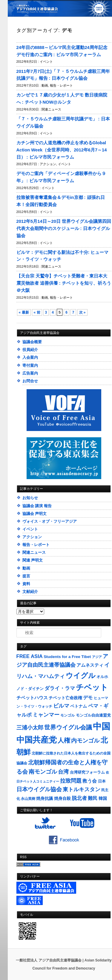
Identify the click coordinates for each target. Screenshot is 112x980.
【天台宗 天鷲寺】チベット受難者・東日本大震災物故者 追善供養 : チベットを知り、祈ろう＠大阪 (64, 283)
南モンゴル (43, 772)
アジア (97, 657)
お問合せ (30, 381)
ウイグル (81, 675)
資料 (26, 584)
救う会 (90, 781)
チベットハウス (32, 698)
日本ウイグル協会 (39, 789)
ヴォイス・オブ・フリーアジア (50, 521)
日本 (102, 781)
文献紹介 (30, 592)
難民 (93, 798)
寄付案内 (30, 365)
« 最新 (24, 312)
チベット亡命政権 (65, 698)
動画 (45, 85)
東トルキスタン (82, 789)
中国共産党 (37, 740)
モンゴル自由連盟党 (93, 715)
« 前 (37, 312)
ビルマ (61, 706)
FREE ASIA (30, 656)
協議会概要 (32, 342)
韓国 (103, 798)
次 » (82, 312)
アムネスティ (90, 665)
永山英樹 (28, 799)
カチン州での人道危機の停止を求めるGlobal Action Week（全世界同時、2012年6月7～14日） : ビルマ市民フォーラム (62, 150)
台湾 (63, 772)
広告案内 (30, 373)
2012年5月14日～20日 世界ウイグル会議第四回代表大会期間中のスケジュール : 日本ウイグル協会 (64, 228)
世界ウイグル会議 (68, 727)
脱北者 (79, 798)
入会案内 (30, 357)
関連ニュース (51, 109)
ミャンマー (46, 715)
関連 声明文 (33, 560)
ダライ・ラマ (60, 688)
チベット (92, 687)
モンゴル (67, 715)
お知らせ (30, 498)
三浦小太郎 (30, 728)
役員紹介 (30, 350)
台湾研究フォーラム (87, 772)
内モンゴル (85, 741)
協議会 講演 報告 (37, 506)
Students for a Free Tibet (67, 657)
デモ (88, 698)
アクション (48, 164)
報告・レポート (61, 85)
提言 (26, 576)
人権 (64, 740)
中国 (102, 726)
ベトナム (79, 706)
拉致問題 (71, 781)
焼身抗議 (45, 799)
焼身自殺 (62, 799)
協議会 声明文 (35, 514)
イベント (46, 62)
